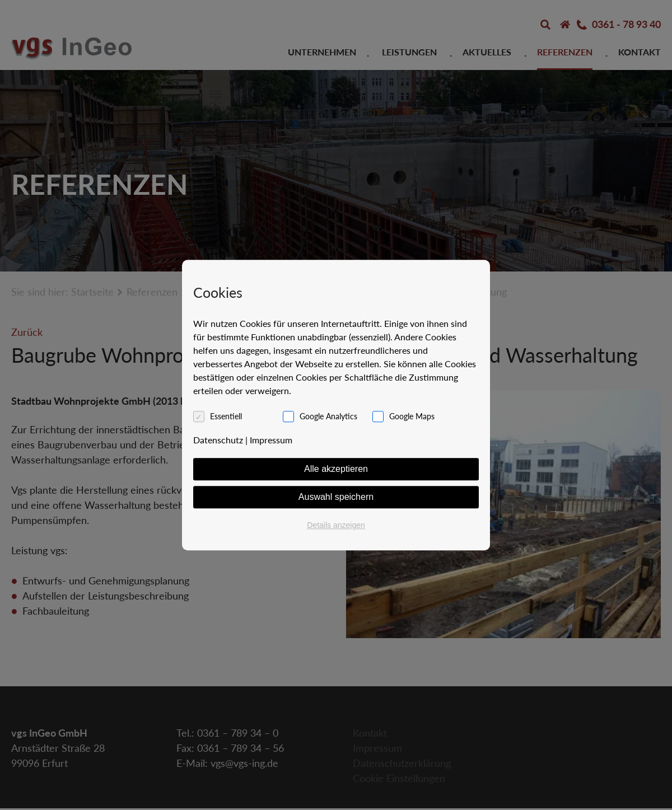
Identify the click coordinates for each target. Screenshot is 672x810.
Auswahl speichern (336, 497)
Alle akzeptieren (336, 469)
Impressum (271, 440)
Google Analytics (328, 416)
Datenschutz (218, 440)
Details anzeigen (336, 525)
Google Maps (412, 416)
